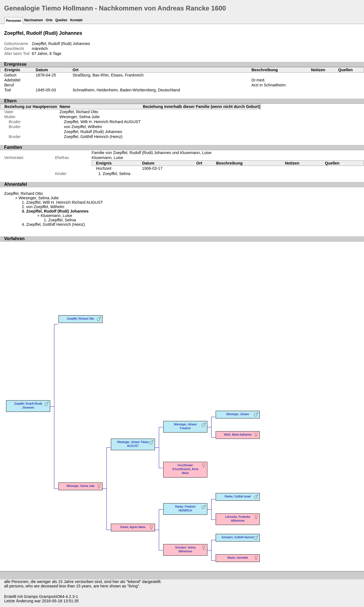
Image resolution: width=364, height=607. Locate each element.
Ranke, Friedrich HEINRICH (185, 509)
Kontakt (76, 20)
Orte (49, 20)
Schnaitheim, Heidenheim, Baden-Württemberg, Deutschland (126, 90)
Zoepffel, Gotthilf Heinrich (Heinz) (93, 137)
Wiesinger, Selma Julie (80, 117)
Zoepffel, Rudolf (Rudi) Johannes (93, 132)
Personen (14, 21)
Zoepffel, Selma (117, 174)
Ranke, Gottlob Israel (238, 496)
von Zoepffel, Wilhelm (83, 127)
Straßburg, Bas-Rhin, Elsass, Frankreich (108, 75)
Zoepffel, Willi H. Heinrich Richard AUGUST (102, 122)
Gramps (31, 597)
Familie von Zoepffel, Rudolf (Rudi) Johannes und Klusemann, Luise (152, 153)
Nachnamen (34, 20)
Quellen (61, 20)
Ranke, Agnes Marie (133, 527)
